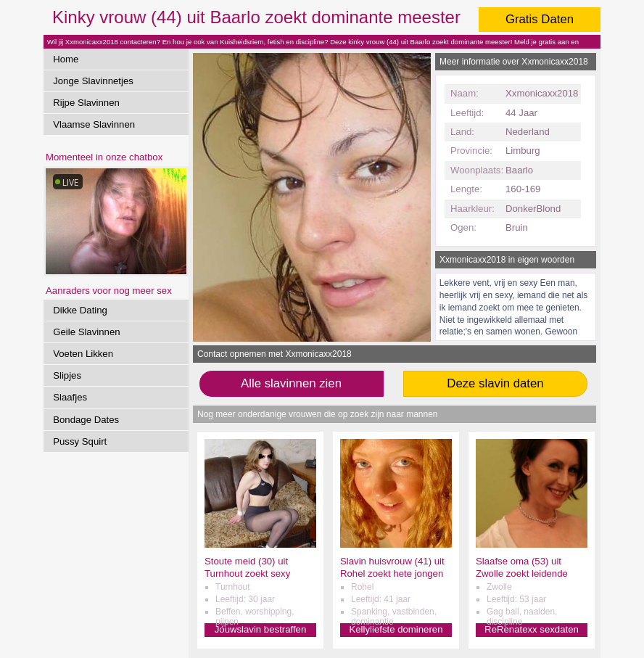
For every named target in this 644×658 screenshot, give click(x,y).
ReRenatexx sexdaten (532, 629)
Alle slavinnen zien (291, 383)
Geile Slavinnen (86, 332)
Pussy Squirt (80, 441)
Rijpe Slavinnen (86, 103)
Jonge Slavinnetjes (93, 81)
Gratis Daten (540, 19)
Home (66, 59)
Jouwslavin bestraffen (261, 629)
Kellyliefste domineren (396, 629)
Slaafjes (70, 397)
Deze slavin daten (495, 383)
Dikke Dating (80, 310)
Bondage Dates (86, 420)
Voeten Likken (83, 354)
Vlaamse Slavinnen (94, 124)
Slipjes (67, 375)
